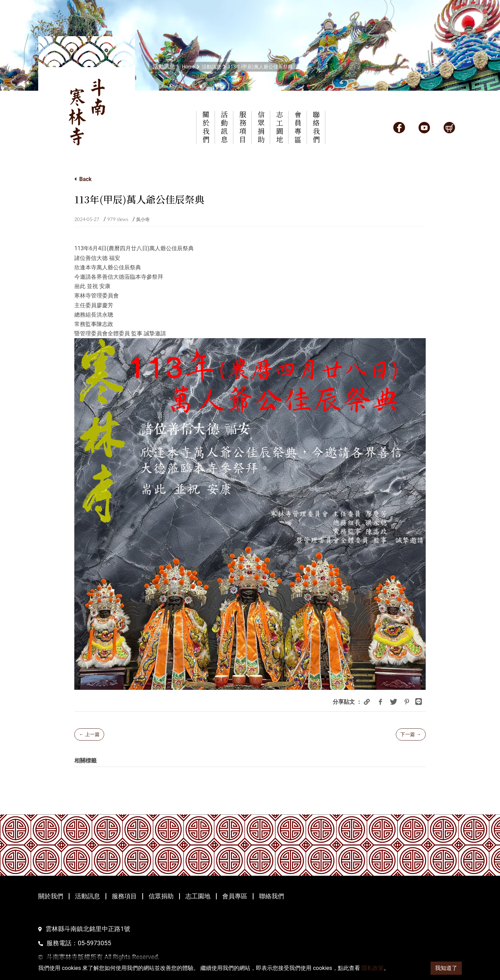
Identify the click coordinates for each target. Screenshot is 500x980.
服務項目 (124, 896)
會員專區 (235, 896)
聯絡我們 (272, 896)
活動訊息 (87, 896)
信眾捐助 (161, 896)
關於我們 (51, 896)
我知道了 (446, 968)
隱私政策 (373, 968)
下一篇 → (411, 734)
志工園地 (198, 896)
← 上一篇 (89, 734)
